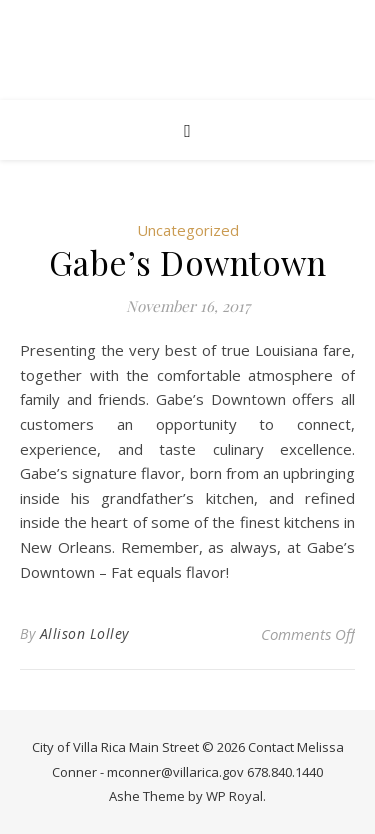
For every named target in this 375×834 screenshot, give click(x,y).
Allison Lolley (84, 633)
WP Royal (234, 796)
